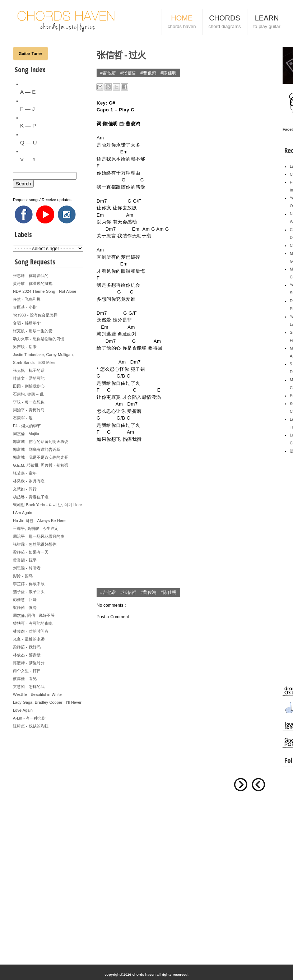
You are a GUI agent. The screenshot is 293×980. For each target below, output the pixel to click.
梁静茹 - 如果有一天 (31, 552)
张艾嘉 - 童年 (25, 473)
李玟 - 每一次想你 (29, 402)
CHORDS (224, 22)
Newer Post (259, 785)
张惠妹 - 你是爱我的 (31, 276)
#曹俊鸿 (149, 73)
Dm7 (102, 201)
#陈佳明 (169, 73)
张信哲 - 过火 (121, 55)
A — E (28, 92)
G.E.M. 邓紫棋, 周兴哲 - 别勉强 (41, 465)
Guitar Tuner (31, 54)
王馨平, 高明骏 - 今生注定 (36, 528)
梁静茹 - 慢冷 (25, 607)
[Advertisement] (48, 838)
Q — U (29, 142)
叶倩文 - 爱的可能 (29, 378)
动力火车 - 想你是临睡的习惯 (39, 339)
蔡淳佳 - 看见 (25, 679)
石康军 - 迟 (23, 418)
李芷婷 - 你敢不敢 (29, 584)
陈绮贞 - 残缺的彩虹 (31, 726)
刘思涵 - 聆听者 (27, 568)
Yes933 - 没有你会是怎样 (35, 315)
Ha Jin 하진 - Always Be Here (39, 521)
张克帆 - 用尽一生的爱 (33, 331)
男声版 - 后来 (25, 347)
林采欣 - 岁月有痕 (29, 481)
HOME (182, 22)
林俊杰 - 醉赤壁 (27, 655)
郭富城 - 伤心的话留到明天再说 (41, 442)
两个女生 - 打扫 (27, 671)
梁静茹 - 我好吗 (27, 647)
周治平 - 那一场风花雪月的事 (39, 536)
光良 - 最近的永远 (29, 639)
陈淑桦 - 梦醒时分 (29, 663)
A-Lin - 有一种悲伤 (29, 718)
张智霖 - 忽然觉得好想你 (35, 544)
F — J (27, 109)
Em (124, 152)
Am (100, 138)
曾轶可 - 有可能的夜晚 (33, 623)
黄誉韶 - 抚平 (25, 560)
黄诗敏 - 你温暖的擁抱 (33, 283)
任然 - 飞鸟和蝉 (27, 299)
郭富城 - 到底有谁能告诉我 (37, 449)
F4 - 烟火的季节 (27, 426)
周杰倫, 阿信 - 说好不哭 (34, 615)
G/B (121, 376)
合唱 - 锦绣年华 (27, 323)
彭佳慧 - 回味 (25, 600)
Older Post (241, 785)
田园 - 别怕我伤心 (29, 386)
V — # (28, 159)
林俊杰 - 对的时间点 (31, 631)
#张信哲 (129, 73)
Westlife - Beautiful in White (37, 694)
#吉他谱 (109, 73)
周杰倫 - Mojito (26, 434)
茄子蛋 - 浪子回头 (29, 592)
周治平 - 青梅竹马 (29, 410)
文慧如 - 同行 (25, 489)
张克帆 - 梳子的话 (29, 370)
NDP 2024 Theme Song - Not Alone (45, 291)
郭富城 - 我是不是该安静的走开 (41, 457)
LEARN (267, 22)
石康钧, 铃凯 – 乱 (28, 394)
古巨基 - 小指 (25, 307)
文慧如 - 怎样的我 (29, 687)
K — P (28, 126)
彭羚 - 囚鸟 (23, 576)
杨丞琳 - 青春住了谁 (31, 497)
